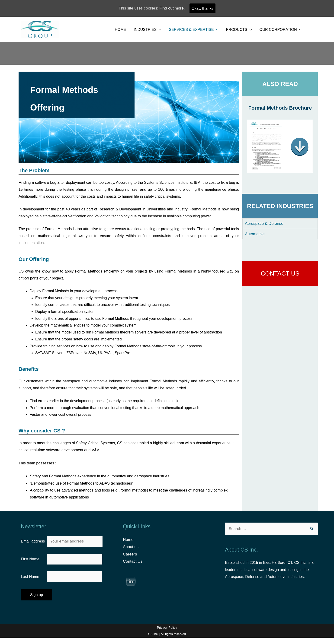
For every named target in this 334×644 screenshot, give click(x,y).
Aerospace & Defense (264, 225)
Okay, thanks (202, 8)
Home (128, 544)
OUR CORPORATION (277, 30)
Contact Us (133, 566)
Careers (130, 559)
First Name (34, 564)
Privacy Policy (167, 634)
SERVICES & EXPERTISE (187, 30)
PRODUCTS (234, 30)
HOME (114, 30)
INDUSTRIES (139, 30)
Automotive (255, 236)
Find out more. (172, 8)
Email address (62, 546)
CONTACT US (280, 275)
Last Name (34, 582)
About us (131, 552)
